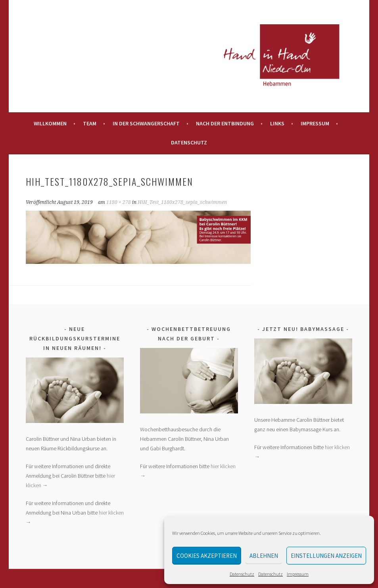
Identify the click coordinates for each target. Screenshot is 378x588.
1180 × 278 (119, 202)
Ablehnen (264, 556)
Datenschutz (242, 574)
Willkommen (50, 123)
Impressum (298, 574)
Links (277, 123)
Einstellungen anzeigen (326, 556)
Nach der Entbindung (225, 123)
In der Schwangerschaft (146, 123)
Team (90, 123)
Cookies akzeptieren (207, 556)
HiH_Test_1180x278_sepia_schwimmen (182, 202)
